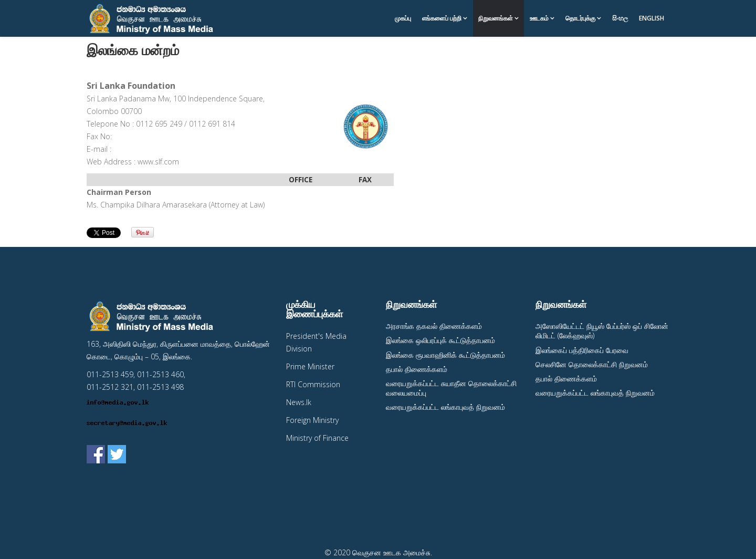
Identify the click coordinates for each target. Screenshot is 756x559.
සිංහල (620, 18)
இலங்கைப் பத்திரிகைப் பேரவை (582, 350)
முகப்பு (403, 18)
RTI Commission (313, 384)
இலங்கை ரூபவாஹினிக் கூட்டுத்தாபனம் (445, 355)
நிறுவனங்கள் (496, 18)
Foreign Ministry (312, 420)
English (652, 18)
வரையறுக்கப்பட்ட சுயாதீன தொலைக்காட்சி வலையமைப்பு (451, 388)
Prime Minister (310, 366)
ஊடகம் (539, 18)
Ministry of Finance (317, 438)
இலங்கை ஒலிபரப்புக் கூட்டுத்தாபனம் (440, 340)
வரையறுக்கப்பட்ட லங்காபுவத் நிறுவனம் (445, 407)
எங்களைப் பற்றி (442, 18)
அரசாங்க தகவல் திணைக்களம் (434, 326)
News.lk (299, 402)
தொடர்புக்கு (580, 18)
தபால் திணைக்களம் (417, 369)
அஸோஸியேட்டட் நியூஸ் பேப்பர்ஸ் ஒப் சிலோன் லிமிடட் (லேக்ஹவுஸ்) (602, 331)
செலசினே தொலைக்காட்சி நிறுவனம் (592, 364)
